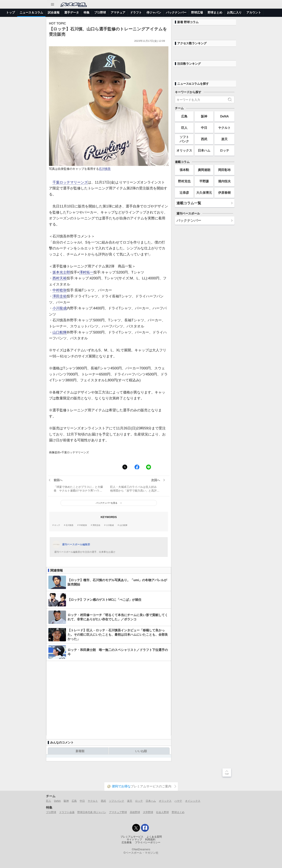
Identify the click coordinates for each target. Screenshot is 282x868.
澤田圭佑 (60, 296)
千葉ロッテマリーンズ (70, 182)
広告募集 (127, 843)
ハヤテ (178, 801)
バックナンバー (176, 12)
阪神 (204, 116)
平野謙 (204, 181)
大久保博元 (204, 193)
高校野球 (135, 812)
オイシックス (193, 801)
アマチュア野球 (118, 812)
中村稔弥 (60, 290)
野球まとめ (215, 12)
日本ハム (204, 150)
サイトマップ (134, 840)
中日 (204, 128)
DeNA (224, 116)
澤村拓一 (86, 272)
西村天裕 (60, 278)
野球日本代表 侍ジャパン (92, 812)
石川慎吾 (105, 169)
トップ (10, 12)
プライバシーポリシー (148, 843)
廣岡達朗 (204, 170)
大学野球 (148, 812)
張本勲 (184, 170)
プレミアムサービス (132, 837)
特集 (87, 12)
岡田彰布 (224, 170)
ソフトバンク (184, 139)
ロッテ (57, 525)
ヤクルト (224, 128)
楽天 (224, 139)
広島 (184, 116)
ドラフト (136, 12)
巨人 (184, 128)
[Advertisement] (109, 698)
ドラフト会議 (67, 812)
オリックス (184, 150)
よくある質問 (154, 837)
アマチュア (118, 12)
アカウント (254, 12)
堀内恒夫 (224, 181)
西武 (204, 139)
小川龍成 (60, 308)
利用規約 (150, 840)
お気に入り (234, 12)
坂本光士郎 (61, 272)
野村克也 (184, 181)
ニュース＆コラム (31, 12)
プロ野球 (100, 12)
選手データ (72, 12)
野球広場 (197, 12)
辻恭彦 (184, 193)
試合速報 (54, 12)
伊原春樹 (224, 193)
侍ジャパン (154, 12)
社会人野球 (162, 812)
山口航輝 (60, 332)
